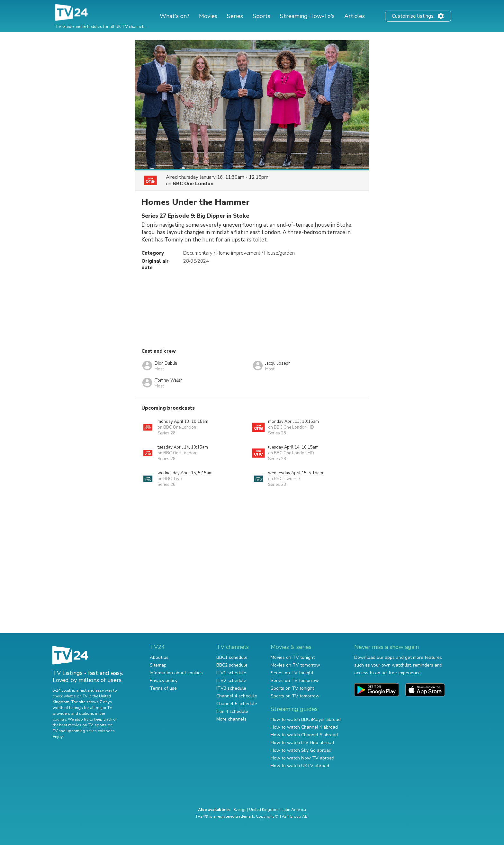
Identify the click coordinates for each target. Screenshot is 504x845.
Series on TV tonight (292, 673)
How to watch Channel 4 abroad (304, 727)
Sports (261, 16)
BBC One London (193, 184)
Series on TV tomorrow (295, 681)
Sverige (240, 810)
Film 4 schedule (232, 711)
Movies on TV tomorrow (295, 665)
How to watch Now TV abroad (302, 758)
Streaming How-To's (307, 16)
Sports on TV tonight (292, 688)
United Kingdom (264, 810)
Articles (355, 16)
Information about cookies (176, 673)
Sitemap (158, 665)
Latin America (294, 810)
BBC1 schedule (232, 657)
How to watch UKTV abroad (300, 766)
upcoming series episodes (91, 731)
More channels (231, 719)
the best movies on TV (73, 725)
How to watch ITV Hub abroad (302, 743)
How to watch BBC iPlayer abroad (306, 719)
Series (235, 16)
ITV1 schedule (231, 673)
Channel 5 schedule (237, 704)
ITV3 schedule (231, 688)
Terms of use (163, 688)
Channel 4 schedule (237, 696)
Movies (208, 16)
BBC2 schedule (232, 665)
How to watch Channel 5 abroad (304, 735)
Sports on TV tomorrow (295, 696)
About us (159, 657)
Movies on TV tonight (293, 657)
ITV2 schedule (231, 681)
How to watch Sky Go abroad (301, 750)
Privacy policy (164, 681)
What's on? (175, 16)
